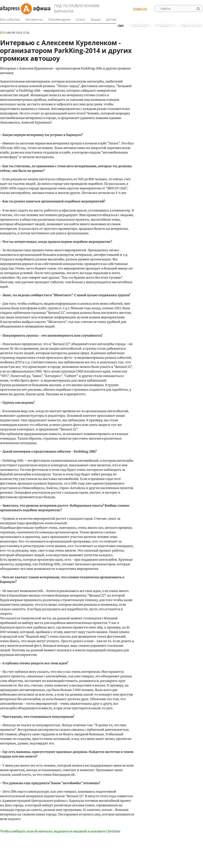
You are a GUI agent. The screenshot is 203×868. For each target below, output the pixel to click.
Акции (96, 19)
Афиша (35, 8)
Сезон (80, 19)
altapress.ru (10, 8)
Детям (111, 19)
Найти (199, 9)
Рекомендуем (59, 19)
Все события (10, 19)
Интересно (34, 19)
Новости (140, 8)
